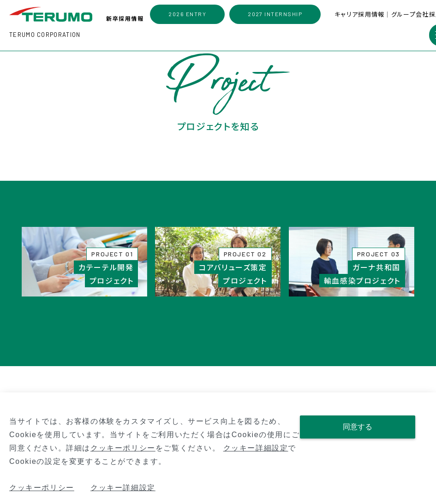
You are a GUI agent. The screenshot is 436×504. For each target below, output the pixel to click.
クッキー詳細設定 (256, 448)
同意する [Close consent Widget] (358, 427)
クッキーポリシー (123, 448)
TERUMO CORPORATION (45, 35)
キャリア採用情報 (360, 14)
